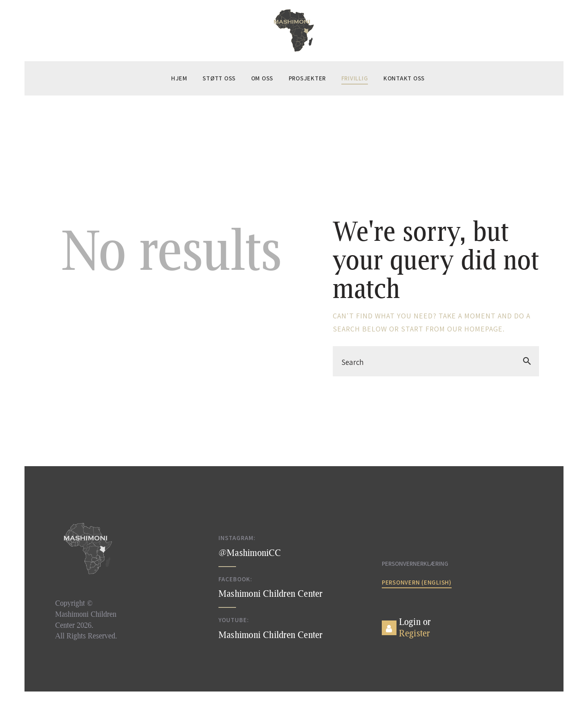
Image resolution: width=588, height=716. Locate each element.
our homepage (475, 329)
